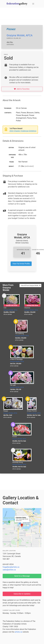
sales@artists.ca (9, 570)
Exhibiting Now (12, 305)
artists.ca (18, 632)
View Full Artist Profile (21, 264)
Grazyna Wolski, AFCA (20, 35)
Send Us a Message (22, 576)
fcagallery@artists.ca (11, 567)
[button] (33, 4)
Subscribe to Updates (22, 594)
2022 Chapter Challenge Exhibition (23, 131)
